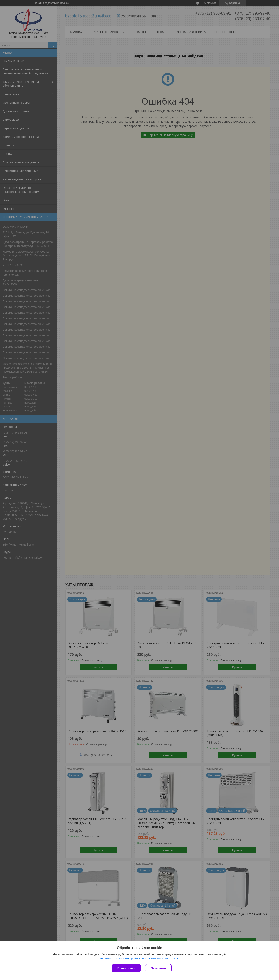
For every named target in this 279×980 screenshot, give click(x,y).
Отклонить (158, 968)
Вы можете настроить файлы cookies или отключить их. (138, 959)
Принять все (126, 968)
